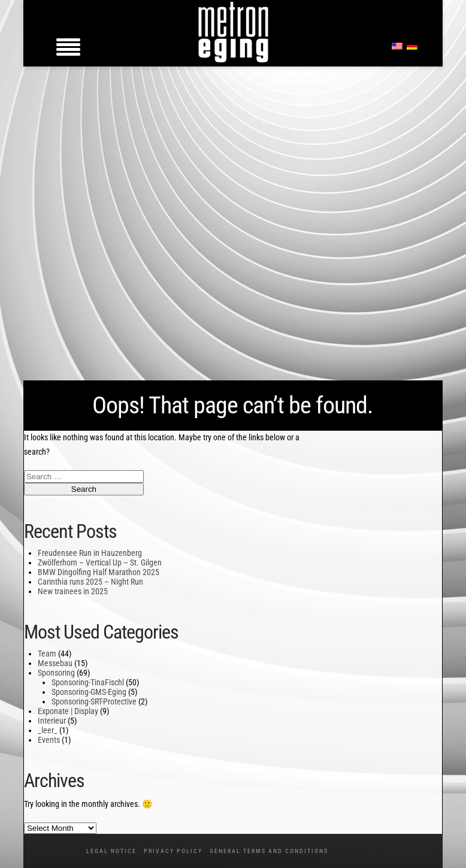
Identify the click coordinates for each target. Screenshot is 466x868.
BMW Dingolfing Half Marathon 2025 (99, 572)
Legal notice (111, 851)
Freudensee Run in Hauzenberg (90, 553)
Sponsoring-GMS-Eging (89, 692)
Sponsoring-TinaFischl (88, 682)
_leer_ (48, 730)
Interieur (52, 721)
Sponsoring (56, 673)
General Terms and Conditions (269, 851)
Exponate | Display (68, 711)
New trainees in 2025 (73, 591)
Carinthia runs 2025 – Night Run (90, 582)
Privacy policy (173, 851)
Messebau (55, 663)
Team (47, 654)
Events (49, 740)
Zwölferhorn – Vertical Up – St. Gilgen (100, 562)
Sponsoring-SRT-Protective (94, 701)
